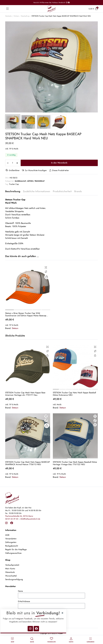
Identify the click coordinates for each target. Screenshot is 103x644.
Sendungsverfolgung (14, 579)
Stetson (15, 328)
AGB (7, 535)
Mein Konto (10, 569)
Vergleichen (46, 272)
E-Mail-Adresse (24, 601)
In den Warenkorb (59, 163)
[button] (34, 170)
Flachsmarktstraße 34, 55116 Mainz (19, 516)
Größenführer (12, 170)
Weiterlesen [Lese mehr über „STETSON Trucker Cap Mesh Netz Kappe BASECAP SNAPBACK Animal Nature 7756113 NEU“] (47, 426)
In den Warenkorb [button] (47, 355)
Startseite (8, 16)
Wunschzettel (11, 576)
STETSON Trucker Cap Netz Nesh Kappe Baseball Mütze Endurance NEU (74, 394)
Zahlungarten (11, 542)
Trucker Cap (14, 184)
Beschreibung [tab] (13, 191)
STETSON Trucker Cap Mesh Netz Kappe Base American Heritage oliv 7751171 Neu (25, 394)
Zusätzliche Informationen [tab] (37, 191)
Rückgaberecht (12, 546)
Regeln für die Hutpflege (16, 549)
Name (20, 591)
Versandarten (11, 539)
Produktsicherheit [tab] (62, 191)
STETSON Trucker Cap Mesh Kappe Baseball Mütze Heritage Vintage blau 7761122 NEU (75, 463)
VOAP (60, 633)
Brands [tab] (78, 191)
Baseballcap (25, 16)
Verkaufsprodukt (12, 565)
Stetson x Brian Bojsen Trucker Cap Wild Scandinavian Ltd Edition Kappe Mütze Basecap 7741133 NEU (26, 314)
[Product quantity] (12, 163)
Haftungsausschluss (13, 553)
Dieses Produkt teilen (59, 170)
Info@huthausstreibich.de (30, 519)
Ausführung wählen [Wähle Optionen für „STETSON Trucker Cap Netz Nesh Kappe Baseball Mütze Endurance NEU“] (95, 355)
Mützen (16, 16)
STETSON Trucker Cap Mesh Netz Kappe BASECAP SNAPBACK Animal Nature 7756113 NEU (27, 463)
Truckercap (39, 181)
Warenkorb (10, 572)
